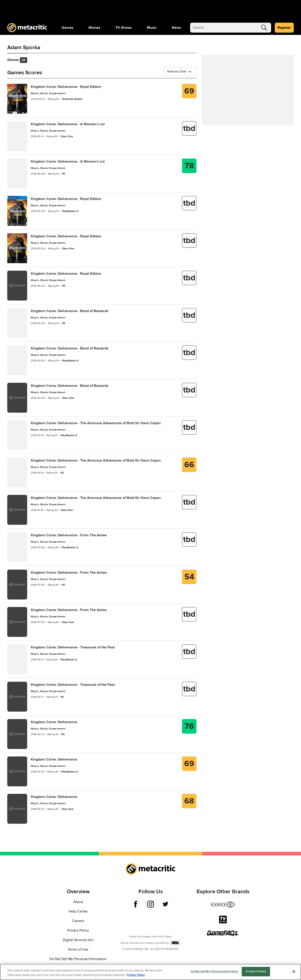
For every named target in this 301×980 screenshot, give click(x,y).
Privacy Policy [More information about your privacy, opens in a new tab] (136, 975)
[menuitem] (67, 28)
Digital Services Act (78, 940)
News (176, 28)
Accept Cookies (256, 971)
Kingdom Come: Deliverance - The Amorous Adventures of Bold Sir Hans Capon (96, 423)
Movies (94, 28)
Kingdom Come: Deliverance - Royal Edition (66, 87)
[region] (150, 972)
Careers (78, 921)
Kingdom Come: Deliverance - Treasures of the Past (73, 647)
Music (152, 28)
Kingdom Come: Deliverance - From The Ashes (69, 535)
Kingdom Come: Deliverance (54, 722)
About (78, 902)
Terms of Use (78, 949)
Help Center (78, 911)
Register (284, 28)
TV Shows (124, 28)
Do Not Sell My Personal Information (78, 959)
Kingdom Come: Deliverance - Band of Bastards (70, 311)
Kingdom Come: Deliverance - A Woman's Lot (68, 124)
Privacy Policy (78, 930)
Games (67, 28)
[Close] (294, 971)
